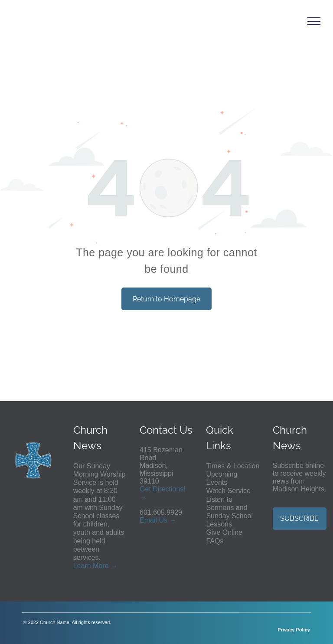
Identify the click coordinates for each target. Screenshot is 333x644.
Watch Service (228, 491)
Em (145, 520)
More (101, 566)
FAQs (215, 541)
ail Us (159, 520)
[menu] (314, 21)
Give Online (224, 532)
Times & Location (233, 466)
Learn (82, 566)
